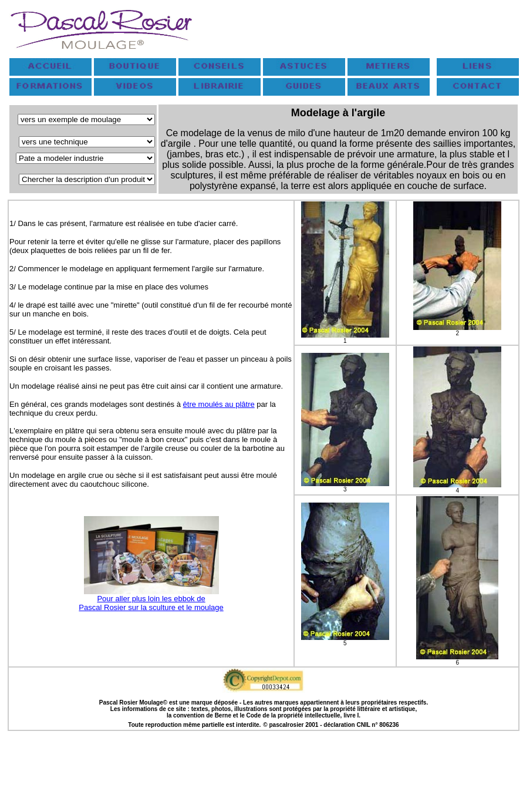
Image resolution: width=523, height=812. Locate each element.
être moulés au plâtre (219, 404)
